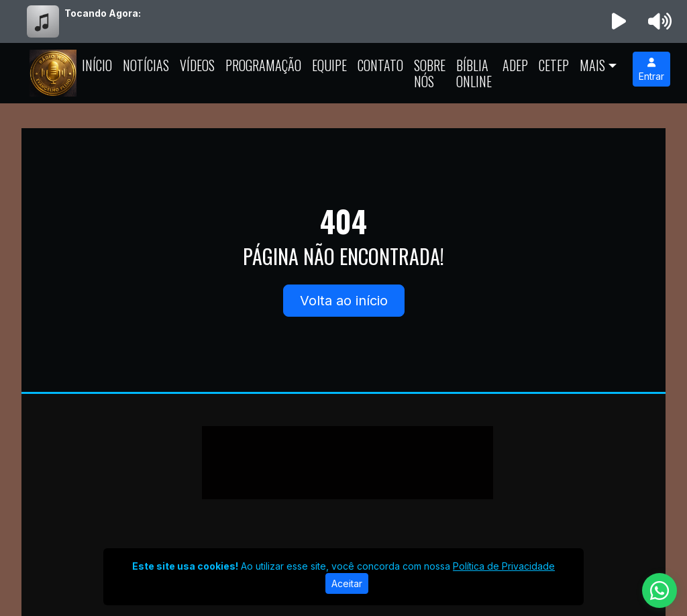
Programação (263, 65)
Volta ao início (344, 301)
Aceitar (347, 583)
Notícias (146, 65)
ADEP (515, 65)
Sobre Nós (430, 73)
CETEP (554, 65)
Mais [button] (592, 65)
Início (97, 65)
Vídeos (197, 65)
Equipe (329, 65)
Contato (380, 65)
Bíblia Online (474, 73)
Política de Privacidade (504, 566)
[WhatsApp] (659, 591)
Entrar (651, 70)
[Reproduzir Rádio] (619, 21)
